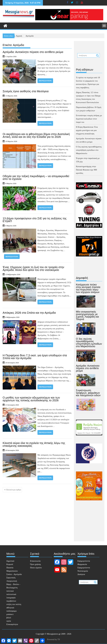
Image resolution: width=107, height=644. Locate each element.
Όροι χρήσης (35, 564)
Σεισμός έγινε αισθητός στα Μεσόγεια (26, 91)
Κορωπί (10, 564)
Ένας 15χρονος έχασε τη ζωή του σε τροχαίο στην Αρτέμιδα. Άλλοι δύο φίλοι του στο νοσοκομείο (33, 269)
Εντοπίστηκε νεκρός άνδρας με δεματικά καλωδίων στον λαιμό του (89, 119)
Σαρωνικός (11, 578)
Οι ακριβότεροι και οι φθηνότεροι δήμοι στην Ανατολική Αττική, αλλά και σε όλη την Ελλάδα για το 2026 (36, 135)
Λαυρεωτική (12, 581)
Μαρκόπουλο (12, 571)
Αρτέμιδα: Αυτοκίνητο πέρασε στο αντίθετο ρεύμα (33, 52)
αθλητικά (10, 608)
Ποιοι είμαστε (36, 568)
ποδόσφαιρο (11, 611)
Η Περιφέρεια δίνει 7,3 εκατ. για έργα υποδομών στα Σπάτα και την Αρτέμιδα (35, 357)
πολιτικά (10, 591)
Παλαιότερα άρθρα (14, 490)
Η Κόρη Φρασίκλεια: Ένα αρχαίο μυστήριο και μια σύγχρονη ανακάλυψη (87, 130)
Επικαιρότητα (12, 624)
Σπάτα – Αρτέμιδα (14, 574)
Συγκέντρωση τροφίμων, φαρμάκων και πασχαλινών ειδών (88, 393)
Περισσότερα (45, 81)
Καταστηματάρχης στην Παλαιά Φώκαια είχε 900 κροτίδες (86, 170)
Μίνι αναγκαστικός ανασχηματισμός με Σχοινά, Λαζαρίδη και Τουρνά (87, 315)
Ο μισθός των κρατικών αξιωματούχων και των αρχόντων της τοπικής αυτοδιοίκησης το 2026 (31, 399)
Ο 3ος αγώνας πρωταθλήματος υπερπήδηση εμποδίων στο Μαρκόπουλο (89, 150)
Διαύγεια (81, 574)
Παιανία (10, 568)
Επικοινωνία (35, 561)
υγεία (9, 621)
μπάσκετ (10, 614)
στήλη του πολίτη (14, 604)
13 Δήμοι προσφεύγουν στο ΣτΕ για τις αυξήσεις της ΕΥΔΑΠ (35, 220)
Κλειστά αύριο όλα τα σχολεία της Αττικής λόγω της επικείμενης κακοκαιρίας (34, 444)
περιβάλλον (11, 601)
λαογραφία (11, 598)
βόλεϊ (9, 618)
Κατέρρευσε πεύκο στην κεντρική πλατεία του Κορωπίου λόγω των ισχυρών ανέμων (88, 288)
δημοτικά (10, 561)
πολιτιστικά (11, 594)
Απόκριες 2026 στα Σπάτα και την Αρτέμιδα (29, 313)
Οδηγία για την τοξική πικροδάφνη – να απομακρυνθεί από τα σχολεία (36, 178)
